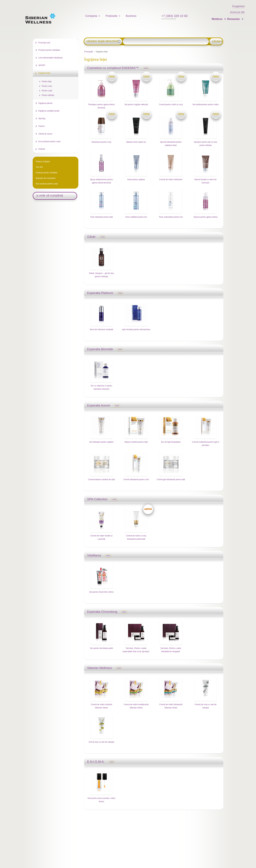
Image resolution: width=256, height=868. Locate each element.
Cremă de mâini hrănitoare (171, 180)
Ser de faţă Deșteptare (171, 442)
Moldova (217, 19)
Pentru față (47, 82)
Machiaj (42, 119)
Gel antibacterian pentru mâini (206, 105)
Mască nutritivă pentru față (136, 442)
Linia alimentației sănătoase (51, 58)
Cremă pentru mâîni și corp (171, 105)
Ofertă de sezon (45, 134)
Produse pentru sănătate (49, 50)
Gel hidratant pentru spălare (101, 442)
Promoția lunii (44, 43)
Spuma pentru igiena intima (206, 217)
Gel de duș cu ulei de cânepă (101, 742)
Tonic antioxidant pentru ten (171, 217)
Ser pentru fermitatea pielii (101, 648)
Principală (89, 52)
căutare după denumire (102, 41)
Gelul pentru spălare (136, 180)
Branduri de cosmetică (46, 178)
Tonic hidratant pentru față (101, 217)
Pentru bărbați (48, 95)
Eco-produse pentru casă (49, 142)
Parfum (42, 126)
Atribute (42, 149)
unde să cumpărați (51, 195)
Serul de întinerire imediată (101, 329)
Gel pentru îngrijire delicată (136, 105)
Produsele (112, 16)
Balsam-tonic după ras (136, 142)
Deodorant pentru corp (101, 142)
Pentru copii (47, 91)
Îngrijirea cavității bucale (49, 111)
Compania (91, 16)
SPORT (42, 65)
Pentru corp (47, 86)
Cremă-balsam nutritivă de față (101, 479)
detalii (146, 68)
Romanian (234, 19)
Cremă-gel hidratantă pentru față (171, 479)
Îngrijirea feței (44, 73)
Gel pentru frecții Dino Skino (101, 592)
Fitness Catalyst (43, 162)
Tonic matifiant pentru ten (136, 217)
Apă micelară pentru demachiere (136, 329)
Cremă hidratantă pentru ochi (136, 479)
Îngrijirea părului (45, 103)
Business (131, 16)
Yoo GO (39, 167)
